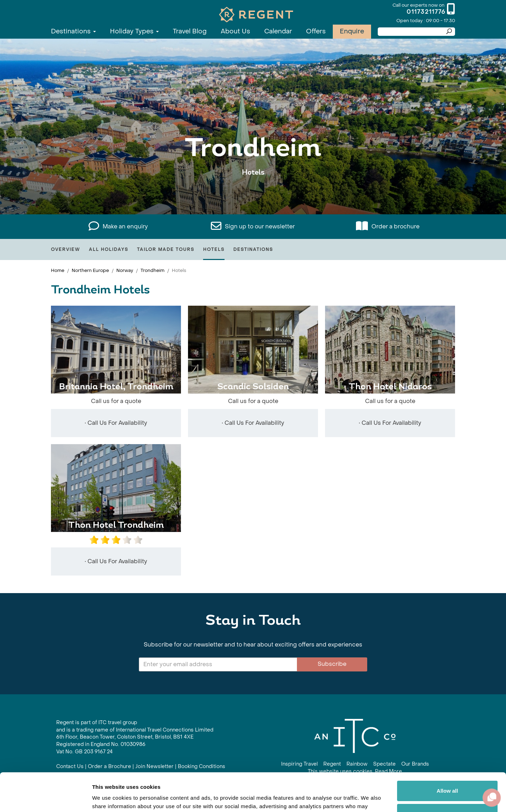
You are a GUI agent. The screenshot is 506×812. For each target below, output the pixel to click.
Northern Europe (90, 270)
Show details (108, 798)
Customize (448, 778)
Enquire (352, 31)
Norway (125, 270)
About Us (235, 31)
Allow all (447, 755)
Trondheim (153, 270)
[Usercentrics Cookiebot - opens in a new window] (46, 798)
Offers (316, 31)
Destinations (73, 31)
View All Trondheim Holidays (253, 194)
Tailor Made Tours (166, 249)
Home (58, 270)
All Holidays (109, 249)
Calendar (278, 31)
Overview (66, 249)
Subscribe (332, 664)
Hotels (214, 249)
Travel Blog (190, 31)
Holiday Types (134, 31)
